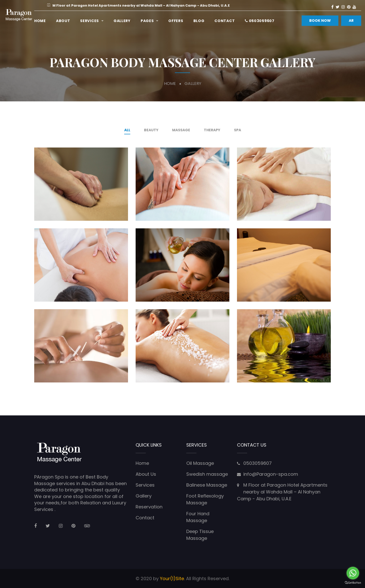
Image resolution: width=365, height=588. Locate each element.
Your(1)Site (172, 578)
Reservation (149, 507)
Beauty (151, 130)
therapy (212, 130)
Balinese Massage (207, 485)
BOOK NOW (320, 21)
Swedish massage (207, 474)
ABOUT (63, 21)
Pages (147, 21)
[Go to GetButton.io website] (353, 583)
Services (89, 21)
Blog (199, 21)
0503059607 (260, 21)
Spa (238, 130)
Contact (225, 21)
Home (40, 21)
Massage (181, 130)
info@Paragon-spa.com (271, 474)
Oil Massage (200, 463)
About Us (146, 474)
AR (351, 21)
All (127, 130)
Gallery (122, 21)
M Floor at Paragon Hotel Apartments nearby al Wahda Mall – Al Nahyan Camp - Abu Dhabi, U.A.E (282, 492)
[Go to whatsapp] (353, 573)
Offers (176, 21)
